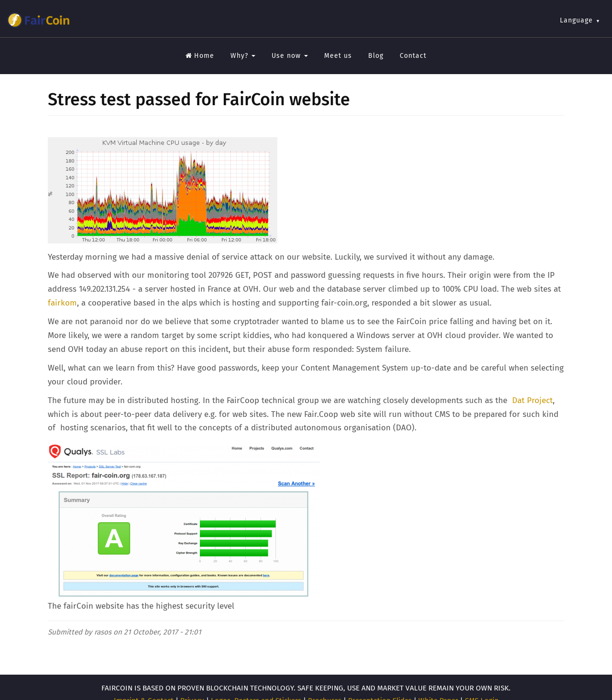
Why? (243, 56)
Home (200, 56)
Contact (413, 56)
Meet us (338, 56)
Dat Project (532, 400)
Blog (376, 56)
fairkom (62, 303)
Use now (290, 56)
